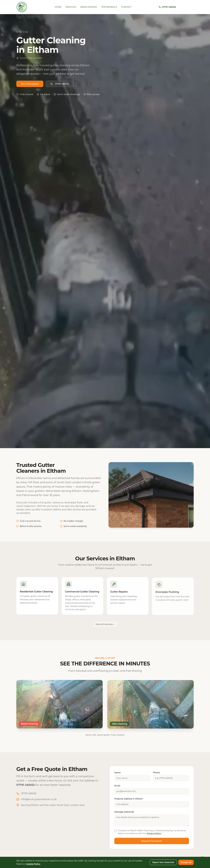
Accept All (186, 862)
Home (58, 7)
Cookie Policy (33, 864)
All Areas (22, 32)
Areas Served (89, 7)
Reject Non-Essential (163, 862)
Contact (126, 7)
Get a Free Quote (30, 85)
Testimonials (109, 7)
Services (71, 7)
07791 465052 (60, 85)
